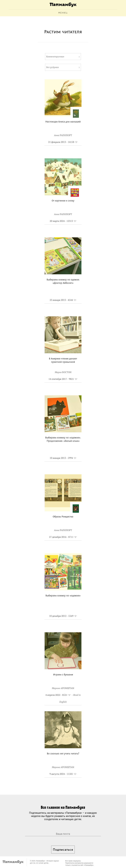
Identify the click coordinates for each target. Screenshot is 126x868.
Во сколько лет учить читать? (63, 754)
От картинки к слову (63, 201)
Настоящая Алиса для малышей (63, 122)
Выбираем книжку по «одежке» (63, 596)
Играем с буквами (63, 675)
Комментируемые (55, 57)
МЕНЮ (62, 13)
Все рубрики (52, 67)
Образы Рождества (63, 517)
